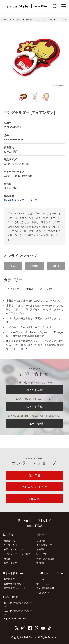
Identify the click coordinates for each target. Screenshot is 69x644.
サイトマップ (43, 584)
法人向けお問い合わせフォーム (18, 613)
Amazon (34, 266)
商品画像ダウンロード (15, 588)
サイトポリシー (44, 579)
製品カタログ (10, 563)
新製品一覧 (9, 541)
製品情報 (17, 20)
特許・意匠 (42, 554)
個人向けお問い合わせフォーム (18, 604)
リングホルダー (13, 289)
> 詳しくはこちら (21, 349)
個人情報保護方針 (45, 588)
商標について (43, 593)
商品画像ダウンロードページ (20, 200)
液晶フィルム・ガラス (15, 550)
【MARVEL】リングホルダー (38, 20)
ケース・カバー (11, 545)
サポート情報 (35, 424)
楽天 (13, 266)
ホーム (5, 20)
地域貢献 (41, 550)
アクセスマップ (44, 545)
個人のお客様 (35, 390)
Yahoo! (56, 266)
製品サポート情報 (13, 584)
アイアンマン (46, 289)
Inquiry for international (15, 619)
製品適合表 (9, 579)
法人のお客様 (35, 407)
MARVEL (30, 289)
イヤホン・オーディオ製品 (17, 554)
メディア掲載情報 (45, 559)
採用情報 (41, 563)
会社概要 (41, 541)
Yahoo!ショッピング (34, 487)
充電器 (7, 559)
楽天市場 (35, 475)
